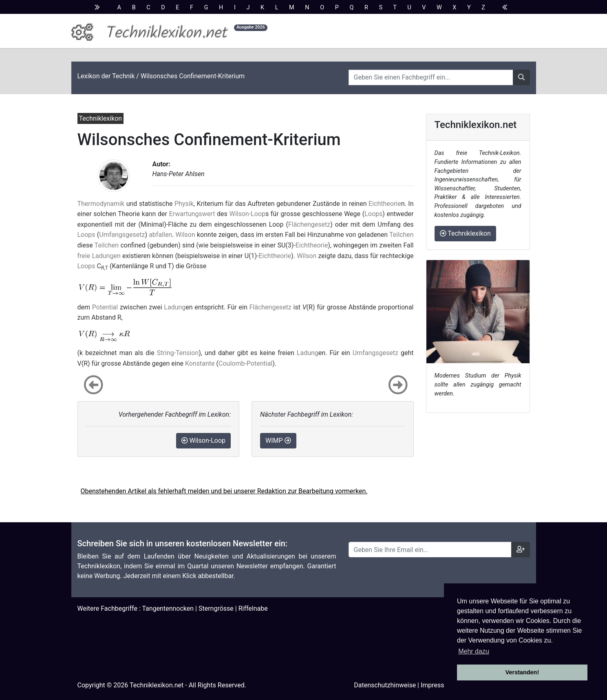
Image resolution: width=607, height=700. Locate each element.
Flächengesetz (309, 224)
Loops (373, 214)
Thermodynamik (101, 204)
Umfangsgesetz (122, 235)
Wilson (185, 235)
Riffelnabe (253, 608)
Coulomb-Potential (245, 363)
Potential (105, 307)
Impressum (437, 685)
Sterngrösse (216, 608)
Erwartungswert (192, 214)
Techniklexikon (465, 233)
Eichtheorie (385, 204)
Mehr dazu (474, 651)
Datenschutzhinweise (385, 685)
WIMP (278, 441)
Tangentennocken (168, 608)
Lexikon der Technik (106, 76)
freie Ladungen (99, 256)
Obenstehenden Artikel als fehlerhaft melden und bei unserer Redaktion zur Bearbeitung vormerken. (224, 491)
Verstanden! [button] (522, 672)
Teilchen (402, 235)
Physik (184, 204)
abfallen (160, 235)
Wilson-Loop (247, 214)
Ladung (175, 307)
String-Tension (178, 353)
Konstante (200, 363)
